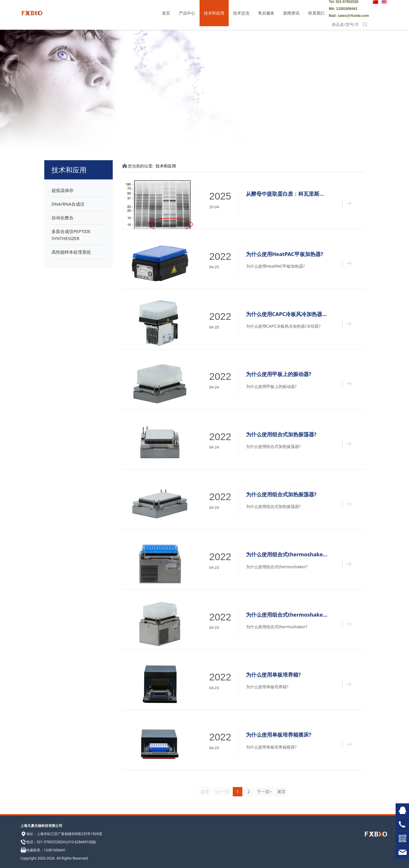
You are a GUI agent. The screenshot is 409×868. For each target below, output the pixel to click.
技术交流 (241, 13)
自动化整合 (62, 218)
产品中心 (187, 13)
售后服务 (266, 13)
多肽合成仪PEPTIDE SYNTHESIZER (71, 235)
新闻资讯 (291, 13)
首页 (166, 13)
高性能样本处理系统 (71, 252)
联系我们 (316, 13)
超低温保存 (62, 190)
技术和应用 (214, 13)
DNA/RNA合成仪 (68, 204)
